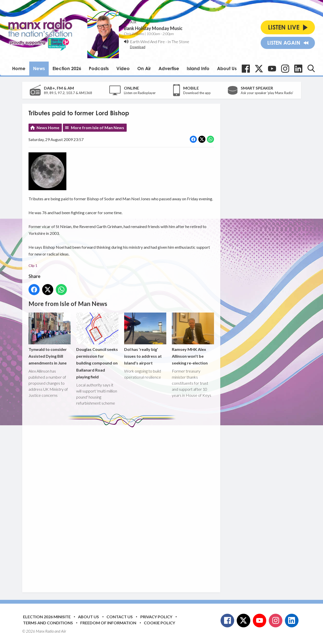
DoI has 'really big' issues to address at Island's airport (145, 339)
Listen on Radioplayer (140, 93)
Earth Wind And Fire (147, 41)
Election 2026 (67, 68)
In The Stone (178, 41)
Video (123, 68)
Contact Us (120, 617)
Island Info (198, 68)
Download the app (197, 93)
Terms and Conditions (48, 623)
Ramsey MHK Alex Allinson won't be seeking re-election (193, 339)
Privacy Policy (156, 617)
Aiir (64, 631)
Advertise (169, 68)
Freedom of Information (108, 623)
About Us (227, 68)
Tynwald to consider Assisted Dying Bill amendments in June (50, 339)
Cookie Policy (159, 623)
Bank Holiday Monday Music (153, 28)
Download (138, 47)
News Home (48, 128)
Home (19, 68)
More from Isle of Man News (98, 128)
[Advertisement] (123, 506)
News (39, 68)
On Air (144, 68)
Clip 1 (33, 265)
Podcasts (99, 68)
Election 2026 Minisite (47, 617)
